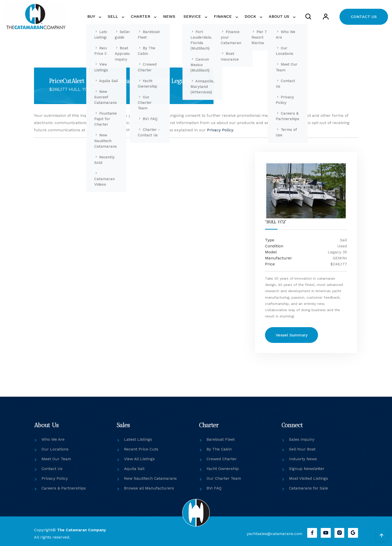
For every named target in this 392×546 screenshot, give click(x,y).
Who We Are (53, 439)
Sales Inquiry (302, 439)
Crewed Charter (222, 459)
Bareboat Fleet (221, 439)
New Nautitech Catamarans (151, 478)
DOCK (252, 16)
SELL (122, 16)
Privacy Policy (220, 130)
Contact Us (52, 469)
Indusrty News (303, 459)
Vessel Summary (292, 335)
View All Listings (139, 459)
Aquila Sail (134, 469)
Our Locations (55, 449)
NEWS (175, 16)
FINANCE (226, 16)
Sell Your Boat (302, 449)
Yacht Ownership (223, 469)
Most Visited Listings (308, 478)
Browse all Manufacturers (149, 488)
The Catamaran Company (82, 530)
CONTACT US (364, 17)
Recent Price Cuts (141, 449)
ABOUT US (280, 16)
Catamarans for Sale (309, 488)
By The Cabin (219, 449)
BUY (102, 16)
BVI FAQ (214, 488)
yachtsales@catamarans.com (273, 534)
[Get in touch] (141, 263)
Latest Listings (138, 439)
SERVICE (197, 16)
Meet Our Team (56, 459)
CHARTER (149, 16)
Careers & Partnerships (64, 488)
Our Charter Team (224, 478)
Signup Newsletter (307, 469)
